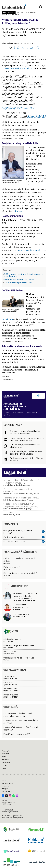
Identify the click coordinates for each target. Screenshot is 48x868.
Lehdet (4, 757)
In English (5, 789)
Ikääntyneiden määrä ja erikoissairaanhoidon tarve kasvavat (24, 275)
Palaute (4, 780)
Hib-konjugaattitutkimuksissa (31, 250)
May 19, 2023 (36, 116)
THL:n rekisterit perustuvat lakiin (18, 283)
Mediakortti (5, 754)
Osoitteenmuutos (7, 783)
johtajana (18, 211)
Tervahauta (7, 319)
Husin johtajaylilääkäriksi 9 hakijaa (19, 279)
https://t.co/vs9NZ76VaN (18, 108)
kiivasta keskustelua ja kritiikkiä (17, 68)
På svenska (5, 786)
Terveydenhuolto (9, 13)
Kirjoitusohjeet (6, 763)
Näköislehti (5, 760)
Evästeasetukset (7, 791)
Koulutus (4, 768)
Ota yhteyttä (6, 751)
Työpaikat (5, 765)
